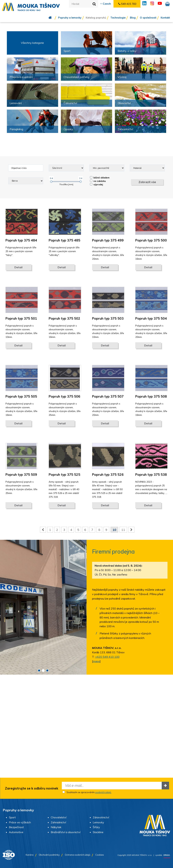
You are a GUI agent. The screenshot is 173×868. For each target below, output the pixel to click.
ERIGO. (167, 855)
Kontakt (165, 18)
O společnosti (148, 18)
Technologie (118, 18)
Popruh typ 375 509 (21, 475)
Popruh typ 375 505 (21, 396)
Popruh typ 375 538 (151, 475)
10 (114, 530)
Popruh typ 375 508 (151, 396)
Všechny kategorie (32, 43)
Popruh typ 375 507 (108, 396)
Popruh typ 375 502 (64, 318)
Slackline (98, 832)
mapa (96, 661)
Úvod (53, 18)
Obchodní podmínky (49, 855)
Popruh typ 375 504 (151, 318)
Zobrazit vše (147, 182)
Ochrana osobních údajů (77, 855)
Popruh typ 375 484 (21, 240)
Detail (18, 267)
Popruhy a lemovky (70, 18)
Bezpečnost (16, 827)
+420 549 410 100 (107, 657)
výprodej (96, 184)
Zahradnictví (58, 822)
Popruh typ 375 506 (64, 396)
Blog (133, 18)
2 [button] (43, 670)
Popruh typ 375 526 (108, 475)
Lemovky (98, 822)
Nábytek (56, 827)
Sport (12, 817)
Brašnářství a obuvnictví (66, 832)
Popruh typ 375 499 (108, 240)
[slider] (51, 182)
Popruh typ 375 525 (64, 475)
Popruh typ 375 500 (151, 240)
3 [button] (47, 670)
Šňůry (96, 827)
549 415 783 (127, 4)
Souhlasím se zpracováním (87, 792)
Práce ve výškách (20, 822)
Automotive (16, 832)
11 (123, 530)
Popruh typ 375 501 (21, 318)
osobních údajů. (103, 792)
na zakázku (98, 181)
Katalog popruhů (96, 18)
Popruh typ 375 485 (64, 240)
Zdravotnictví (101, 817)
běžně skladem (100, 178)
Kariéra (30, 855)
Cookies (100, 855)
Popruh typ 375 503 (108, 318)
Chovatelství (59, 817)
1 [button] (39, 670)
